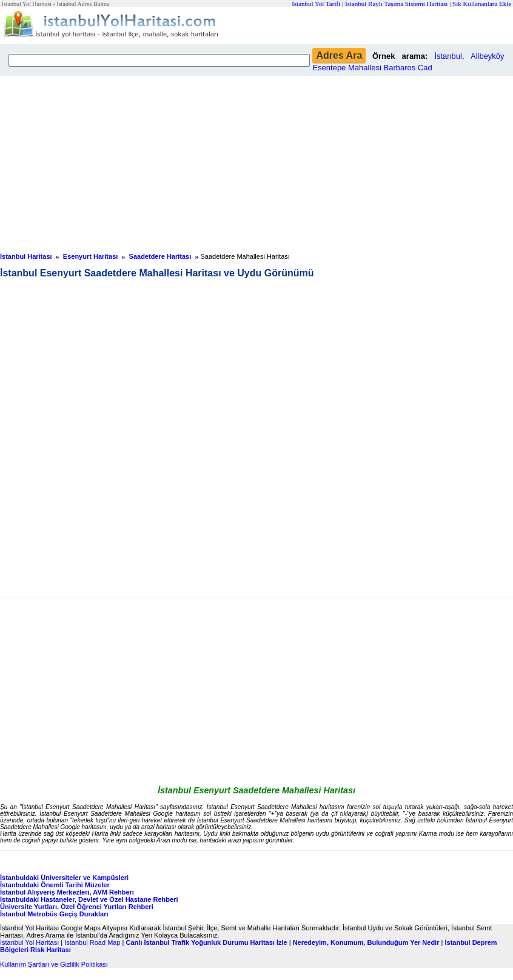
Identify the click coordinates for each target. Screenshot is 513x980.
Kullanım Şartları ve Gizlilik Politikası (54, 964)
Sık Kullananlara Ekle (482, 4)
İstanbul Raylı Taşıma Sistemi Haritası (397, 4)
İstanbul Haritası (26, 256)
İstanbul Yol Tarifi (316, 4)
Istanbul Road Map (92, 942)
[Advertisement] (256, 161)
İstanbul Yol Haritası (29, 942)
